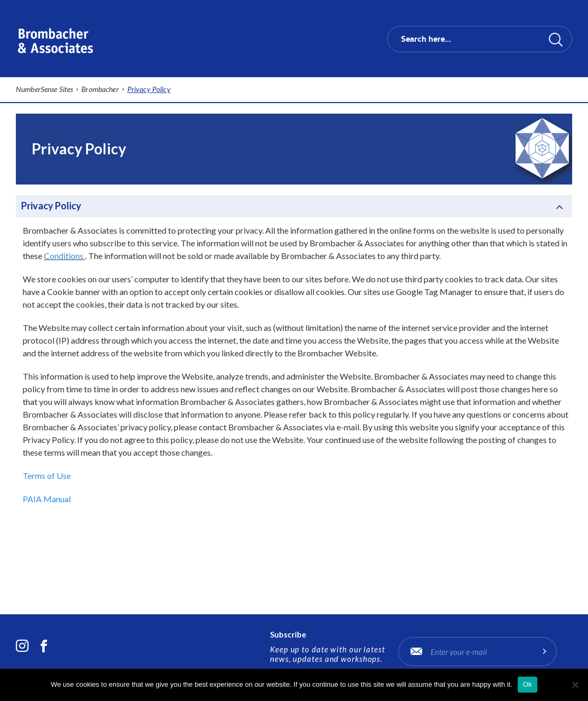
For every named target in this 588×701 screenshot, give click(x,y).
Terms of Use (47, 476)
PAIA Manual (47, 499)
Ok (528, 684)
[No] (575, 685)
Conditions (64, 256)
